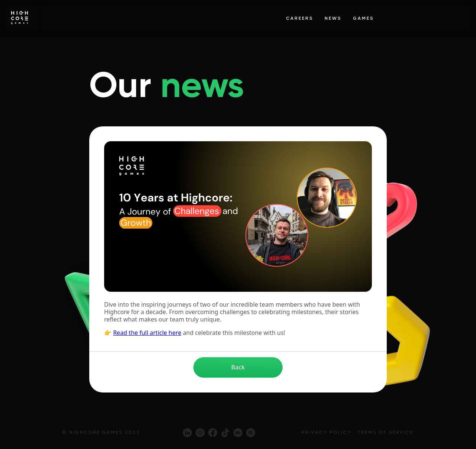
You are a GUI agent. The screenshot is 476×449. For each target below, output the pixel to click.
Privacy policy (327, 432)
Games (364, 18)
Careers (300, 18)
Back (238, 367)
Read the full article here (147, 333)
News (333, 18)
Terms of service (385, 432)
